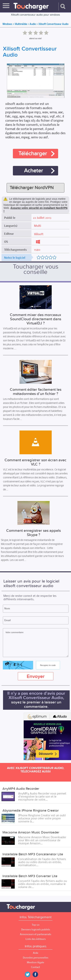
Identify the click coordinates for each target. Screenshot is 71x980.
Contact (35, 967)
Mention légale (35, 962)
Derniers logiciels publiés (36, 930)
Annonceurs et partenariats (35, 934)
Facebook (38, 974)
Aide (36, 953)
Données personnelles (36, 958)
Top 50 (36, 925)
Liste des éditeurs (36, 939)
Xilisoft (39, 234)
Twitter (29, 974)
